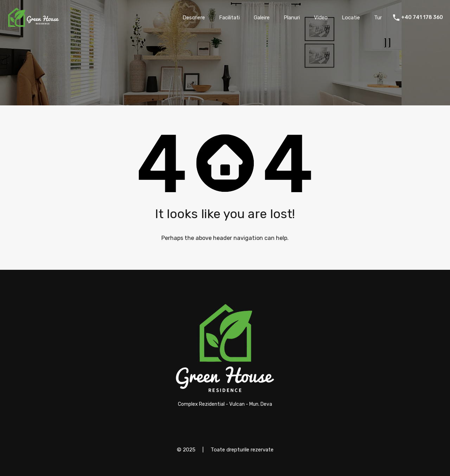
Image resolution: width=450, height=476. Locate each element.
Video (321, 18)
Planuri (292, 18)
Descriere (194, 18)
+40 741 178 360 (422, 18)
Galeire (262, 18)
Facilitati (229, 18)
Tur (378, 18)
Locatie (351, 18)
